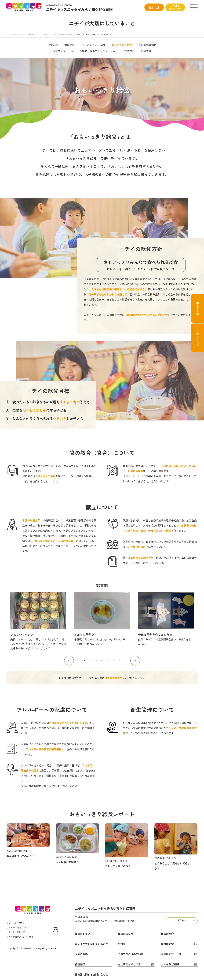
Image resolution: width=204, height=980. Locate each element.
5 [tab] (108, 661)
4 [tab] (102, 661)
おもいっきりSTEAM (93, 45)
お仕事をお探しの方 (175, 7)
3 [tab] (96, 661)
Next (135, 661)
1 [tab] (85, 661)
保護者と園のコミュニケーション (99, 51)
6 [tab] (113, 661)
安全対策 (129, 51)
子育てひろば (198, 338)
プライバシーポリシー (17, 923)
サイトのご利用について (18, 927)
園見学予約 (198, 308)
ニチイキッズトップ (17, 34)
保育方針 (53, 45)
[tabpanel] (38, 621)
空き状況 (154, 7)
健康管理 (146, 51)
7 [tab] (119, 661)
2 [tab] (91, 661)
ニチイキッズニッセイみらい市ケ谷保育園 (57, 34)
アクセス (182, 920)
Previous (69, 661)
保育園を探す (33, 34)
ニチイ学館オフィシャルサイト (21, 937)
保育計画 (69, 45)
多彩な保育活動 (147, 45)
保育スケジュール (63, 51)
